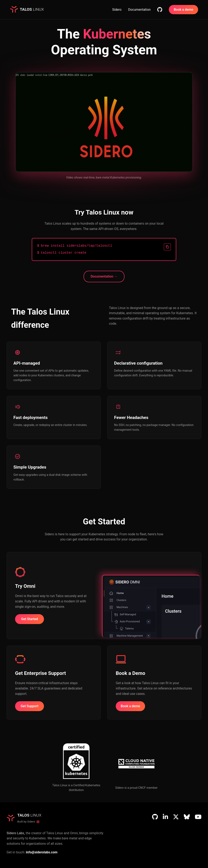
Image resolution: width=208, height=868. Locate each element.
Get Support (30, 706)
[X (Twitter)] (176, 817)
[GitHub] (155, 817)
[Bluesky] (187, 817)
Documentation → (104, 276)
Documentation (139, 10)
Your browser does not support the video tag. (104, 122)
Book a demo (183, 10)
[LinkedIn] (165, 817)
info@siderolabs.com (42, 852)
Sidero (117, 10)
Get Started (30, 619)
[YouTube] (198, 817)
